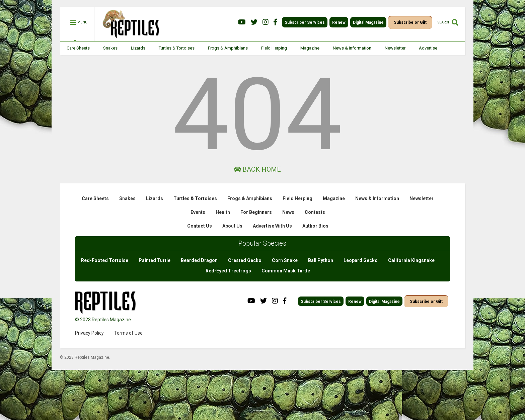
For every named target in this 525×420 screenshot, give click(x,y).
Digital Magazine (368, 22)
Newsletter (395, 48)
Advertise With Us (272, 226)
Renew (339, 22)
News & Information (352, 48)
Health (223, 212)
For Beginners (256, 212)
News (288, 212)
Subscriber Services (305, 22)
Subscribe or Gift (410, 22)
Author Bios (315, 226)
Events (198, 212)
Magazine (310, 48)
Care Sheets (78, 48)
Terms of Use (128, 333)
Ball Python (321, 260)
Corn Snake (285, 260)
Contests (315, 212)
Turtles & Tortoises (177, 48)
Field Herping (274, 48)
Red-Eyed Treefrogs (228, 271)
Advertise (428, 48)
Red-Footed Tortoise (105, 260)
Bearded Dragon (199, 260)
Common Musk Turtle (286, 271)
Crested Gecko (245, 260)
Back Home (257, 169)
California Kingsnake (411, 260)
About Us (232, 226)
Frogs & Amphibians (228, 48)
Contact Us (200, 226)
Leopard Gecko (361, 260)
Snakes (110, 48)
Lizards (138, 48)
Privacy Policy (89, 333)
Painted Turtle (155, 260)
